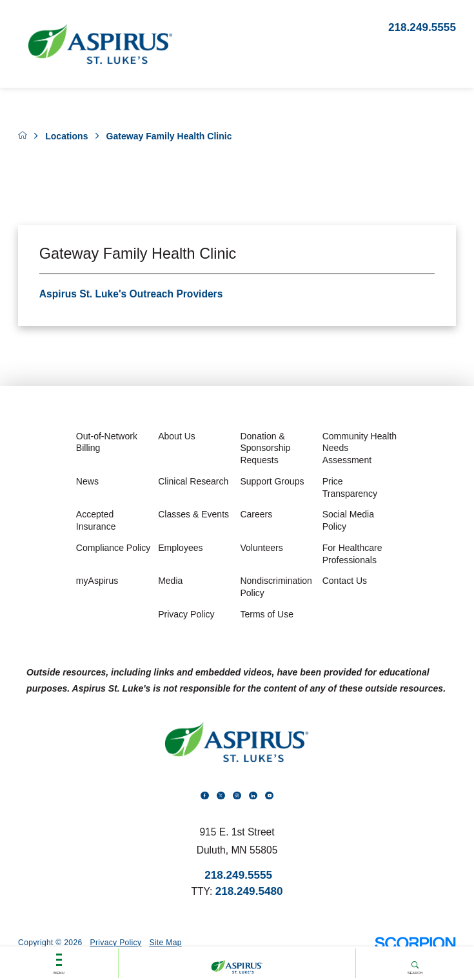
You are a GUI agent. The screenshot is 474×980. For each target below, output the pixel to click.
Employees (180, 548)
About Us (177, 436)
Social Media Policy (348, 520)
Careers (256, 514)
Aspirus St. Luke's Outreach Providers (131, 294)
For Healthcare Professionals (352, 554)
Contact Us (345, 581)
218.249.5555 (422, 27)
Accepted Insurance (96, 520)
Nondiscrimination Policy (276, 587)
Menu (59, 954)
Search (415, 954)
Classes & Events (193, 514)
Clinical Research (193, 481)
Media (170, 581)
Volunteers (261, 548)
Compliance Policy (113, 548)
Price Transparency (350, 487)
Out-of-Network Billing (107, 442)
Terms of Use (267, 614)
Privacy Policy (186, 614)
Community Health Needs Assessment (360, 448)
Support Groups (272, 481)
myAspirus (97, 581)
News (87, 481)
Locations (66, 136)
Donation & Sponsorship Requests (265, 448)
